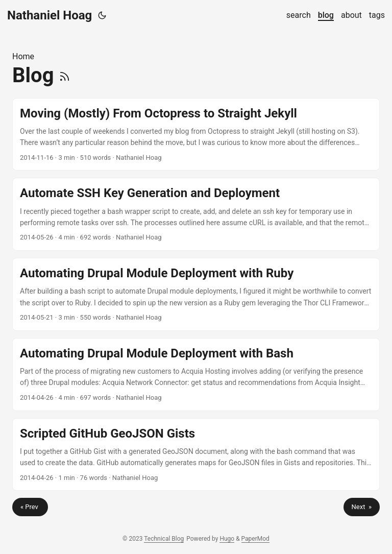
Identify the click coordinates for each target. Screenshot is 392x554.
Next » (362, 507)
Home (23, 56)
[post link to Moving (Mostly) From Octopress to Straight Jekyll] (196, 135)
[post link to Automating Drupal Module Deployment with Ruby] (196, 294)
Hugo (227, 539)
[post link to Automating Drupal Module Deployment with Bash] (196, 375)
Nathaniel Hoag (50, 15)
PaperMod (255, 539)
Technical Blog (164, 539)
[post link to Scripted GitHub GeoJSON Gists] (196, 455)
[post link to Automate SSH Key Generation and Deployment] (196, 214)
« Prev (30, 507)
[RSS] (65, 75)
